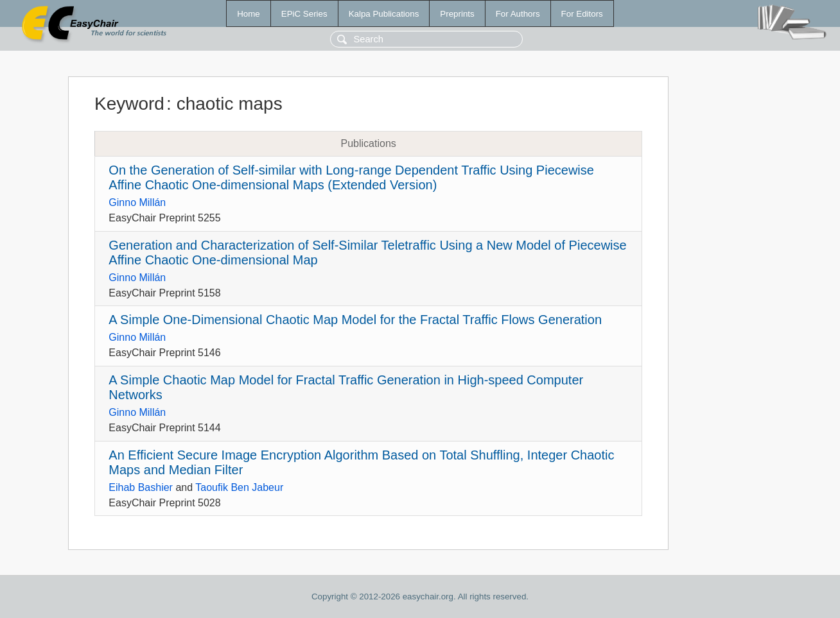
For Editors (582, 14)
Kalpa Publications (384, 14)
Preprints (457, 14)
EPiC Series (304, 14)
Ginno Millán (137, 202)
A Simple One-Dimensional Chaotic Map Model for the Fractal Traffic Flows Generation (355, 320)
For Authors (518, 14)
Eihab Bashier (141, 487)
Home (249, 14)
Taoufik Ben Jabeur (239, 487)
